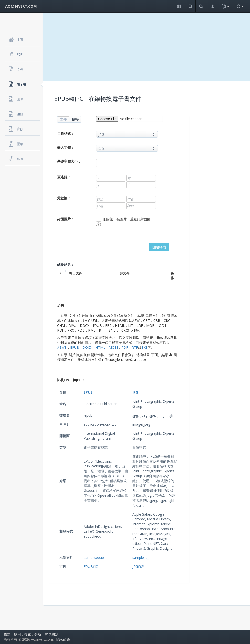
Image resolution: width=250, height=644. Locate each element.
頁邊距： (64, 177)
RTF (135, 347)
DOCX (87, 347)
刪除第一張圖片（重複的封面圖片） (123, 221)
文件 (63, 119)
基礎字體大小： (69, 161)
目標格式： (66, 133)
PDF (125, 347)
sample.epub (94, 557)
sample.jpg (141, 557)
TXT (145, 347)
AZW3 (62, 347)
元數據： (64, 198)
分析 (38, 634)
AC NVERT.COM (21, 6)
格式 (7, 634)
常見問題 (52, 634)
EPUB (75, 347)
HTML (100, 347)
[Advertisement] (147, 47)
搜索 (28, 634)
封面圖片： (66, 219)
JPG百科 (139, 566)
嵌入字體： (66, 147)
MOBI (113, 347)
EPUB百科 (92, 566)
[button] (179, 6)
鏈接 (75, 119)
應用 (17, 634)
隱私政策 (63, 639)
